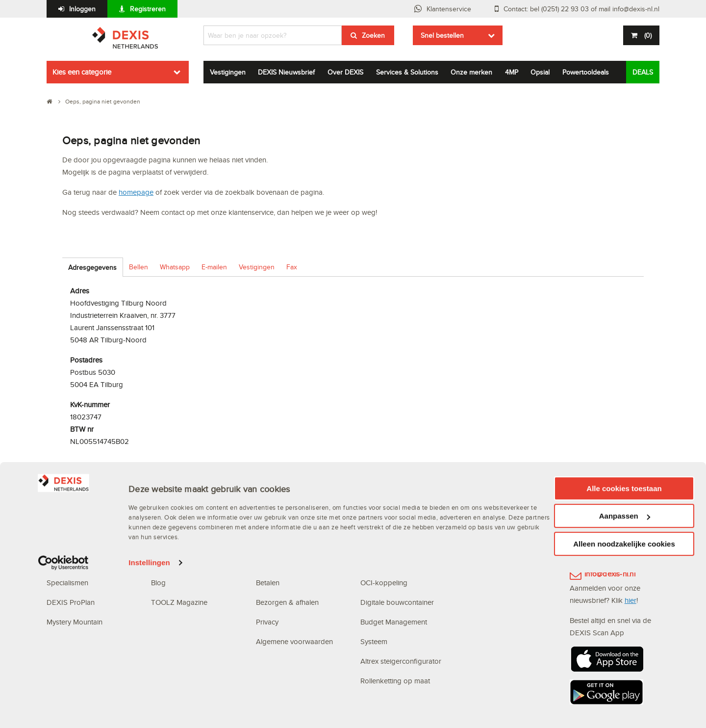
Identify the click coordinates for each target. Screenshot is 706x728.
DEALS (643, 72)
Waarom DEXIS (71, 524)
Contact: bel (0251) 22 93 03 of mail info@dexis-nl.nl (581, 9)
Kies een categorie (82, 72)
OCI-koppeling (384, 583)
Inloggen (82, 9)
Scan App (376, 543)
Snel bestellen (442, 35)
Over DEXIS (345, 72)
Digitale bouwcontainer (397, 602)
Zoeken (373, 35)
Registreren (148, 9)
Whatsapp (175, 267)
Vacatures (167, 563)
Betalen (268, 583)
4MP (512, 72)
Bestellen (270, 563)
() (647, 35)
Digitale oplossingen (394, 504)
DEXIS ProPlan (71, 602)
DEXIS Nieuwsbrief (286, 72)
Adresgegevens (92, 267)
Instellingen (149, 718)
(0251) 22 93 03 (611, 542)
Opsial (540, 72)
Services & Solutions (407, 72)
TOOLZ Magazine (179, 602)
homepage (136, 192)
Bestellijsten (379, 563)
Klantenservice (449, 9)
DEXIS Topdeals (177, 524)
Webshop (376, 524)
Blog (158, 583)
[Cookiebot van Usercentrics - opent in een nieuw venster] (63, 718)
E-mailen (214, 267)
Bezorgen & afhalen (287, 602)
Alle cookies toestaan (624, 643)
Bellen (139, 267)
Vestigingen (228, 72)
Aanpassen (625, 671)
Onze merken (471, 72)
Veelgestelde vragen (290, 524)
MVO (55, 543)
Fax (292, 267)
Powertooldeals (586, 72)
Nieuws (163, 543)
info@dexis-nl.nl (610, 574)
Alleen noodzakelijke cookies (624, 699)
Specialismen (67, 583)
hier (630, 600)
